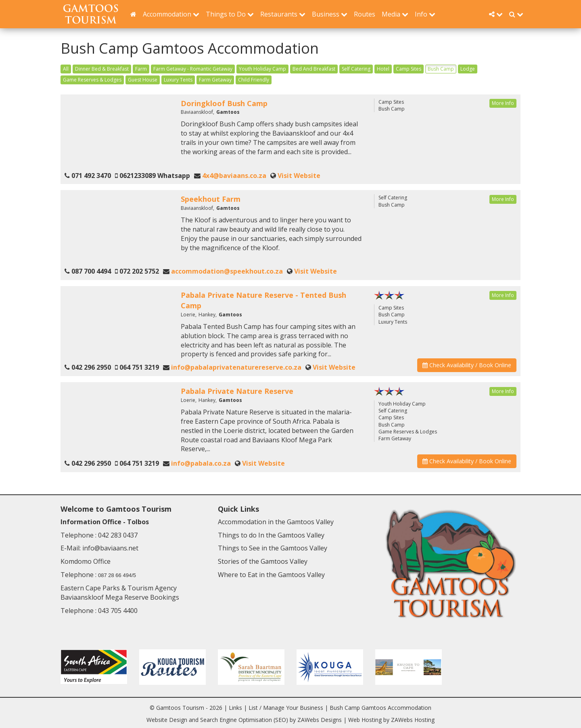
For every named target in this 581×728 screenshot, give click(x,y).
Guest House (143, 80)
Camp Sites (409, 69)
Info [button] (425, 14)
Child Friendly (254, 80)
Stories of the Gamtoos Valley (263, 561)
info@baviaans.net (110, 548)
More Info (503, 103)
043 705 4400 (118, 611)
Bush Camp (441, 69)
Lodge (468, 69)
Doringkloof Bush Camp (224, 103)
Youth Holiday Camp (262, 69)
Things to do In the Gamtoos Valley (271, 535)
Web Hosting (365, 720)
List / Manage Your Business (286, 708)
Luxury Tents (178, 80)
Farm (141, 69)
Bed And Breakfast (314, 69)
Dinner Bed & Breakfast (102, 69)
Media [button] (395, 14)
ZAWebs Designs (320, 720)
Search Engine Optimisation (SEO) (244, 720)
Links (235, 708)
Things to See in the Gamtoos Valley (273, 548)
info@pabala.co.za (201, 463)
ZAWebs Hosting (413, 720)
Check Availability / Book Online (467, 365)
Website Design (167, 720)
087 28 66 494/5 (117, 575)
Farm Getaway (215, 80)
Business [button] (330, 14)
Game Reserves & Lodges (92, 80)
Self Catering (356, 69)
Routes (365, 14)
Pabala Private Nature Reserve (237, 391)
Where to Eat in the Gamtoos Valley (271, 575)
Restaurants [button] (283, 14)
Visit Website (299, 176)
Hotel (383, 69)
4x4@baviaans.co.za (234, 176)
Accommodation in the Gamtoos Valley (276, 522)
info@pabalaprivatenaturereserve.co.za (236, 367)
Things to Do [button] (230, 14)
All (66, 69)
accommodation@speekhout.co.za (227, 271)
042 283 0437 (118, 535)
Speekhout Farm (211, 199)
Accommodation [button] (171, 14)
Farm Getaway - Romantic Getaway (193, 69)
